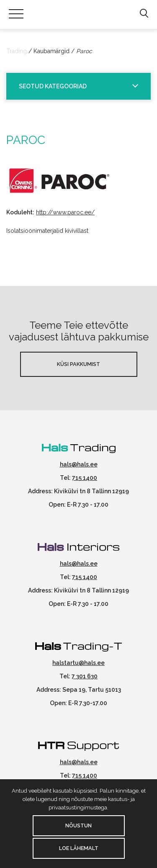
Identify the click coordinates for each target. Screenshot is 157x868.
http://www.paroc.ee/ (65, 212)
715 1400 (85, 478)
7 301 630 (85, 676)
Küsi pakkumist (78, 364)
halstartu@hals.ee (78, 663)
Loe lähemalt (79, 848)
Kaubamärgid (51, 51)
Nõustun (78, 826)
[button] (144, 14)
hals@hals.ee (79, 464)
